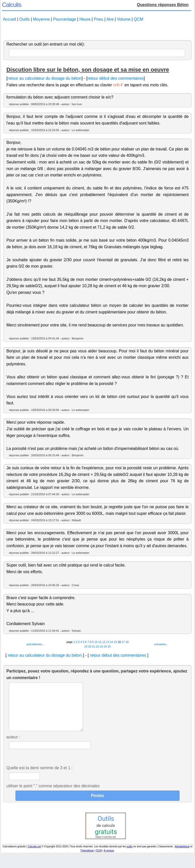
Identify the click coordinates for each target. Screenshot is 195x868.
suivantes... (161, 644)
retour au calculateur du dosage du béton (45, 78)
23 (101, 646)
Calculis (12, 5)
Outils (25, 19)
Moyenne (41, 19)
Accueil (9, 19)
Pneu (98, 19)
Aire (110, 19)
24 (105, 646)
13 (108, 642)
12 (104, 642)
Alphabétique (182, 857)
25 (109, 646)
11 (100, 642)
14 (111, 642)
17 (123, 642)
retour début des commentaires (115, 78)
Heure (85, 19)
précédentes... (36, 644)
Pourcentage (65, 19)
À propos (109, 861)
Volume (124, 19)
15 (115, 642)
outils (129, 857)
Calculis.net (34, 857)
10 (96, 642)
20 (90, 646)
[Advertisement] (97, 31)
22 (97, 646)
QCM (139, 19)
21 (94, 646)
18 (127, 642)
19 (86, 646)
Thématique (87, 861)
